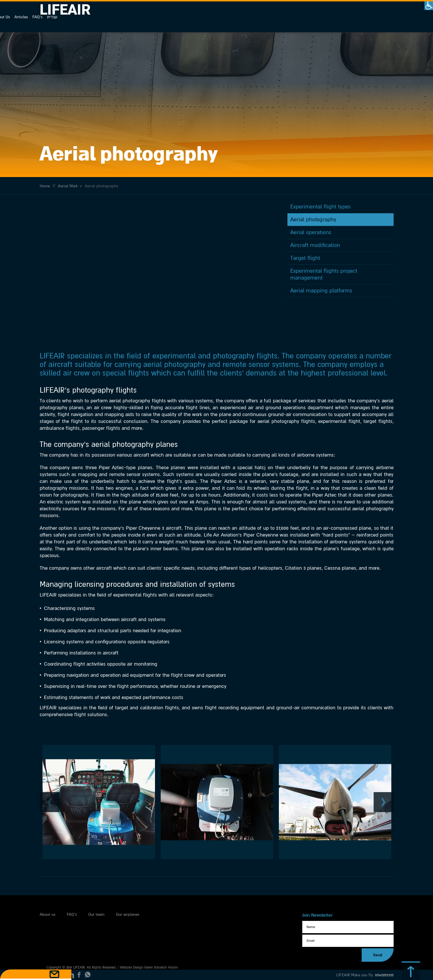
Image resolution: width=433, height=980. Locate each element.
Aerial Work (68, 198)
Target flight (305, 279)
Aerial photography (313, 240)
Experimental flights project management (324, 295)
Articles (355, 17)
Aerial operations (311, 253)
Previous (50, 780)
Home (45, 198)
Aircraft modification (315, 266)
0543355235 (384, 973)
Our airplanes (128, 901)
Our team (96, 901)
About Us (336, 17)
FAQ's (371, 17)
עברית (386, 17)
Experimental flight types (320, 228)
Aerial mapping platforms (321, 312)
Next (384, 780)
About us (48, 901)
